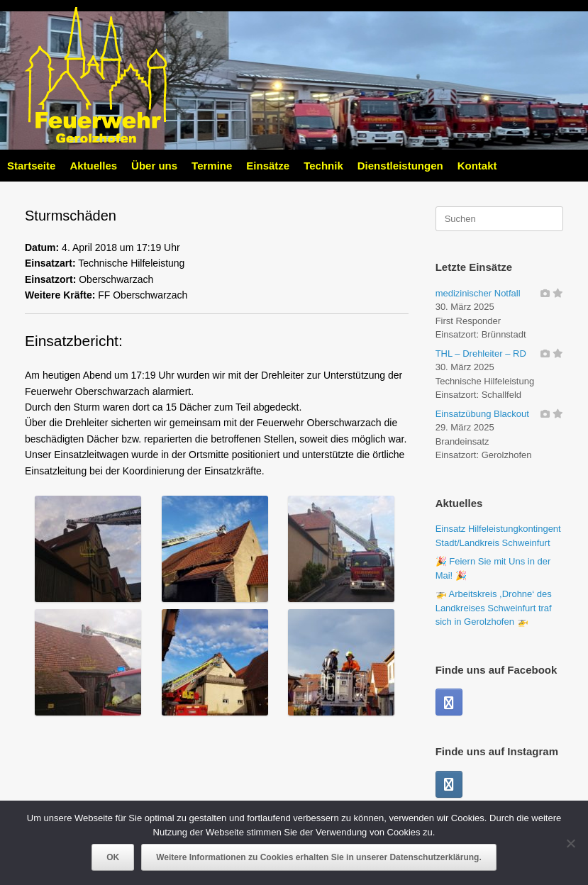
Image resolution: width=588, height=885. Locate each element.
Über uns (154, 166)
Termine (212, 166)
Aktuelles (93, 166)
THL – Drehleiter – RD (481, 354)
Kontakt (477, 166)
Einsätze (268, 166)
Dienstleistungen (400, 166)
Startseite (31, 166)
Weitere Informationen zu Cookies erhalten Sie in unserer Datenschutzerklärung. (319, 857)
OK (113, 857)
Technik (323, 166)
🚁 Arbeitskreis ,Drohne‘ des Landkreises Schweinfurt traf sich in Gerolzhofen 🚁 (494, 608)
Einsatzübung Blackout (482, 414)
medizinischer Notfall (478, 293)
